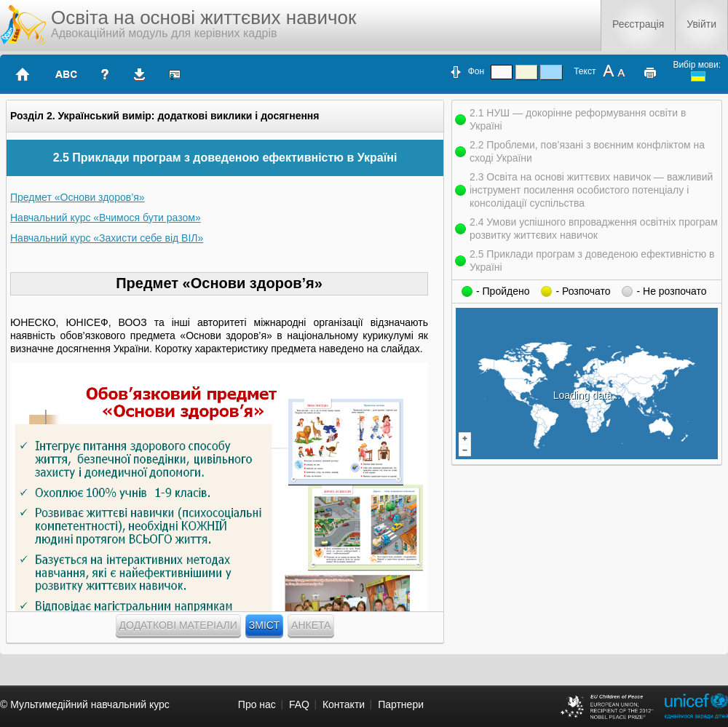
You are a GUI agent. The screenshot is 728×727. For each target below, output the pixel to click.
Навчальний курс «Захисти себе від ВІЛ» (107, 238)
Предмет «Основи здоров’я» (78, 197)
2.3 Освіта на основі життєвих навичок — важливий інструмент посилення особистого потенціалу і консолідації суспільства (591, 190)
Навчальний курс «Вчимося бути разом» (106, 218)
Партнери (401, 704)
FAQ (299, 704)
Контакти (344, 704)
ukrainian (698, 76)
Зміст (264, 625)
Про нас (257, 704)
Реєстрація (638, 24)
